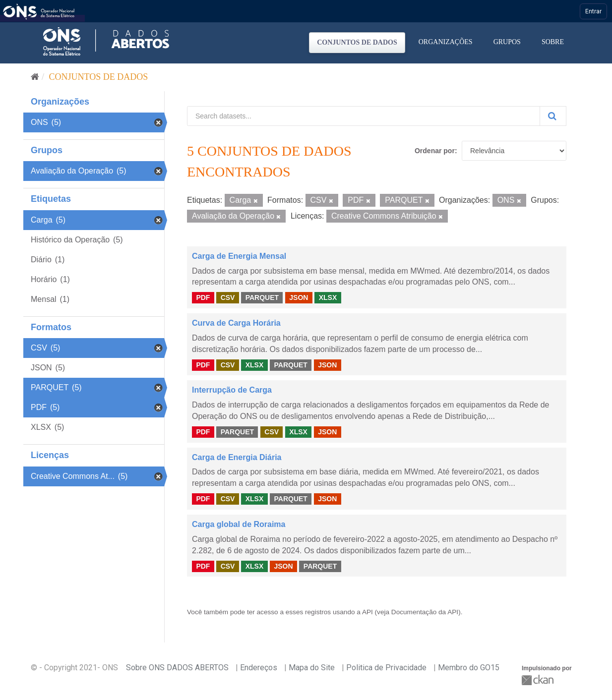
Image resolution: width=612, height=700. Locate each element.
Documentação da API (425, 612)
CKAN (539, 680)
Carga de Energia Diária (237, 457)
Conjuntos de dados (357, 42)
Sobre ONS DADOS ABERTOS (177, 668)
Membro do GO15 (469, 668)
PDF (203, 297)
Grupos (507, 42)
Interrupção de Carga (232, 390)
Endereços (259, 668)
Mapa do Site (312, 668)
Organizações (446, 42)
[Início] (35, 77)
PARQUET (262, 297)
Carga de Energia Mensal (239, 256)
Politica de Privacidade (386, 668)
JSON (299, 297)
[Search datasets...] (364, 116)
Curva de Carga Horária (236, 323)
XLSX (328, 297)
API (367, 612)
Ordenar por (435, 151)
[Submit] (553, 116)
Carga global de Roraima (239, 524)
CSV (228, 297)
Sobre (553, 42)
